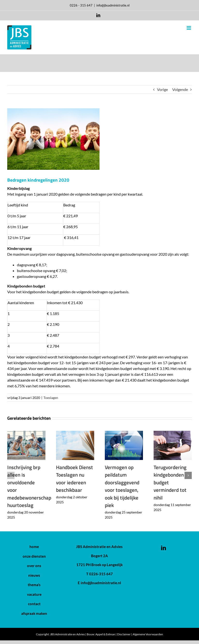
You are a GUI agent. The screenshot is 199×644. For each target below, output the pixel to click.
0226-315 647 (101, 574)
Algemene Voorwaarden (148, 634)
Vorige (162, 89)
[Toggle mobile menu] (189, 28)
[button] (11, 475)
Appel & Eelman (105, 634)
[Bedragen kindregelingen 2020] (99, 139)
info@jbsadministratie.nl (113, 5)
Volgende (180, 89)
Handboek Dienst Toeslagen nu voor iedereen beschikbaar (75, 479)
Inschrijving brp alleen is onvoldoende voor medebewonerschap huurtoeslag (29, 486)
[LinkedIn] (163, 546)
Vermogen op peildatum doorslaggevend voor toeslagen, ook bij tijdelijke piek (122, 486)
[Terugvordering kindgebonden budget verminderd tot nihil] (173, 433)
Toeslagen (51, 398)
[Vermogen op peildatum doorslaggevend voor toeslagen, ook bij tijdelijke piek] (124, 433)
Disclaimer (124, 634)
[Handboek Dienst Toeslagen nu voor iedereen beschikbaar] (75, 433)
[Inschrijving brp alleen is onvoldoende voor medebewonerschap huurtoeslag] (26, 433)
